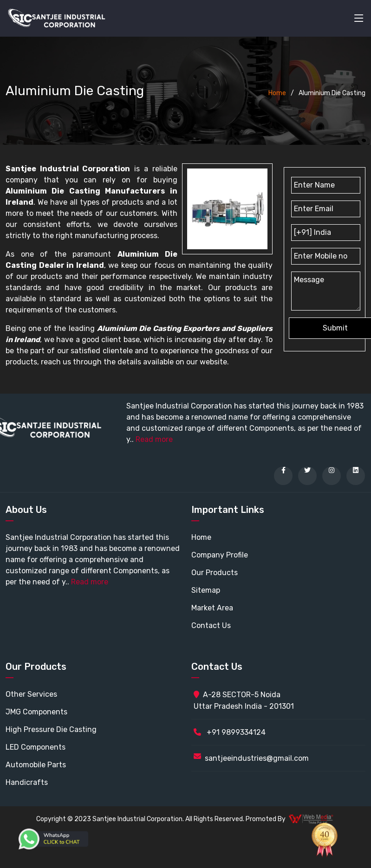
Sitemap (206, 590)
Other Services (31, 694)
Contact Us (211, 625)
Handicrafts (27, 782)
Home (277, 93)
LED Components (36, 747)
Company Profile (220, 555)
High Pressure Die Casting (51, 729)
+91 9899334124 (230, 732)
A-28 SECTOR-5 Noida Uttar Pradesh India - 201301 (244, 700)
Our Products (215, 573)
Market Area (212, 608)
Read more (154, 439)
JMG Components (36, 712)
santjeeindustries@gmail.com (257, 758)
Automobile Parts (36, 765)
